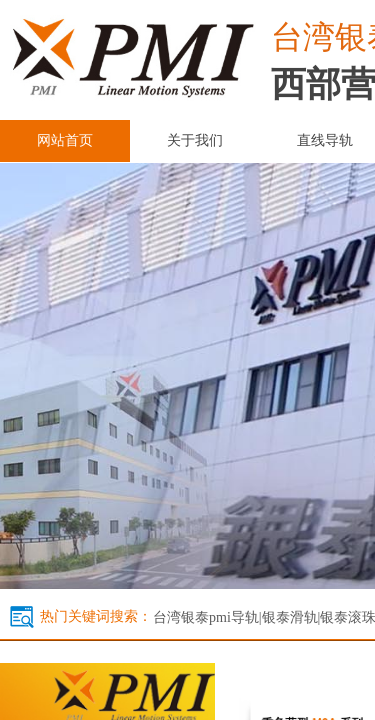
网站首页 (65, 140)
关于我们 (195, 140)
